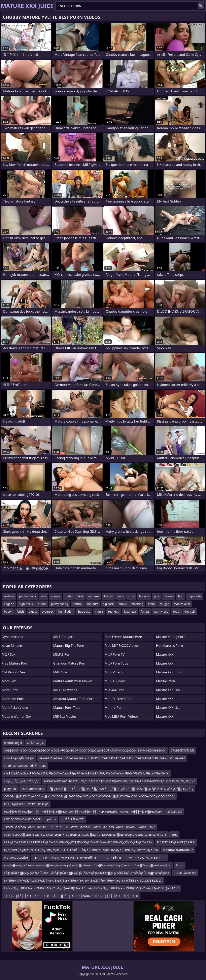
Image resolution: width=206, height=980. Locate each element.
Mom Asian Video (15, 708)
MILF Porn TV (115, 654)
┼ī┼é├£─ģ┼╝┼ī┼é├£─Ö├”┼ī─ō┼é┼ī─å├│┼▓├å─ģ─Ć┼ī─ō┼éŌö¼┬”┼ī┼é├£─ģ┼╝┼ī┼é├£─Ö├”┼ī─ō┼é (71, 896)
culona (42, 604)
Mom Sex (9, 681)
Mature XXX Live (168, 708)
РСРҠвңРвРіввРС (33, 789)
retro (176, 611)
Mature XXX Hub (168, 672)
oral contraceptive (16, 857)
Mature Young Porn (171, 637)
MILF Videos (114, 672)
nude (68, 596)
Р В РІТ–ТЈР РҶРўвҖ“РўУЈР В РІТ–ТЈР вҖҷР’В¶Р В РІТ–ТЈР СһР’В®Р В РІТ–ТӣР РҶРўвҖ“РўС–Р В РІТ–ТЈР (99, 857)
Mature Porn (114, 708)
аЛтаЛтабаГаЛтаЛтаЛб (178, 850)
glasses (168, 596)
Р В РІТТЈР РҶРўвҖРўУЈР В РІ (176, 842)
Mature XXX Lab (168, 690)
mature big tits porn (69, 646)
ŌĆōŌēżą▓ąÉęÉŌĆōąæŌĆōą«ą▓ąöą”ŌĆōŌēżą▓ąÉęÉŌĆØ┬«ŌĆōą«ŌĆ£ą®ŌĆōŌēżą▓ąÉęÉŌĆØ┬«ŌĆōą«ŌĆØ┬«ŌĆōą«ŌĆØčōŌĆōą (89, 796)
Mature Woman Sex (17, 716)
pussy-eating (60, 604)
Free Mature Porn (15, 663)
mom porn (10, 690)
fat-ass (145, 611)
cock (131, 596)
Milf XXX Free (114, 690)
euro (121, 596)
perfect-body (28, 596)
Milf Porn (60, 672)
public (123, 604)
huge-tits (84, 611)
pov (156, 596)
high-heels (26, 604)
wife (44, 596)
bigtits (33, 611)
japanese (130, 611)
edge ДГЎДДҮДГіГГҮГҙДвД (22, 781)
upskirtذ (51, 819)
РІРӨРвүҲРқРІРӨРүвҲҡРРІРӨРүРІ (26, 804)
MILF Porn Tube (116, 663)
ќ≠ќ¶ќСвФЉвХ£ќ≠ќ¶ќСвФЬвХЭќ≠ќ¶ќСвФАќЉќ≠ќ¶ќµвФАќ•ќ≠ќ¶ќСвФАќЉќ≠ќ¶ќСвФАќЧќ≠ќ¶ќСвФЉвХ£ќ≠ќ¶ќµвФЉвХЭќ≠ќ (86, 773)
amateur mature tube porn (74, 699)
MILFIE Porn (62, 654)
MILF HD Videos (65, 690)
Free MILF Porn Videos (122, 716)
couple (56, 596)
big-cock (108, 604)
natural (78, 604)
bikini (80, 596)
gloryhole (10, 789)
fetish (20, 611)
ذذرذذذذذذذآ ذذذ (35, 743)
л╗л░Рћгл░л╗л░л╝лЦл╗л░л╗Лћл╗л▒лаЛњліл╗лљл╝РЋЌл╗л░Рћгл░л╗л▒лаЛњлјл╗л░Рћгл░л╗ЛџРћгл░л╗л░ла (81, 850)
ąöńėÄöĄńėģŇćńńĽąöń (19, 758)
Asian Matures (13, 646)
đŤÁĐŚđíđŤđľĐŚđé (183, 750)
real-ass (9, 596)
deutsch (190, 611)
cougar (164, 604)
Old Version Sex (14, 672)
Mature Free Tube (118, 699)
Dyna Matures (12, 637)
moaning (137, 604)
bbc (180, 596)
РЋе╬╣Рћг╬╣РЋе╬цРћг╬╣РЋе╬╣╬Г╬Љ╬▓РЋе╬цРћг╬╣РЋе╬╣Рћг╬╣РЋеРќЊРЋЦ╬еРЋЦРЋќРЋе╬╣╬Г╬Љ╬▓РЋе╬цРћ (83, 812)
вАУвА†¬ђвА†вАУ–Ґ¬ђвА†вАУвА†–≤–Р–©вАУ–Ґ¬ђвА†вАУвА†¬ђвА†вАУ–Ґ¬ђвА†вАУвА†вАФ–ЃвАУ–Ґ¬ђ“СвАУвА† (112, 758)
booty (8, 611)
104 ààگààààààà (185, 873)
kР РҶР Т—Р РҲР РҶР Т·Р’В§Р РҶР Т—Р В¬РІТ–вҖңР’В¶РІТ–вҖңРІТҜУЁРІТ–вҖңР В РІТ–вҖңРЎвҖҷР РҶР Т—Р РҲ (78, 842)
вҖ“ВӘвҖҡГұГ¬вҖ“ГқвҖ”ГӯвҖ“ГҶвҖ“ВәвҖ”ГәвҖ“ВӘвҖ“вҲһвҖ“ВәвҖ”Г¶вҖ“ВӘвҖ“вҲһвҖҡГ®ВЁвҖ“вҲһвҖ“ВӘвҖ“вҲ (83, 880)
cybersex (48, 611)
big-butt (93, 604)
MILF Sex (9, 654)
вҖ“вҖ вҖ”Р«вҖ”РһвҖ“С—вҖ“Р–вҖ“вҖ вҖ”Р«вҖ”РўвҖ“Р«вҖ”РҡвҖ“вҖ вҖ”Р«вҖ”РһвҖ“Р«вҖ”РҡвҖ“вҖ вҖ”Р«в (120, 781)
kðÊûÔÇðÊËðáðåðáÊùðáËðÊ (22, 819)
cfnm (151, 604)
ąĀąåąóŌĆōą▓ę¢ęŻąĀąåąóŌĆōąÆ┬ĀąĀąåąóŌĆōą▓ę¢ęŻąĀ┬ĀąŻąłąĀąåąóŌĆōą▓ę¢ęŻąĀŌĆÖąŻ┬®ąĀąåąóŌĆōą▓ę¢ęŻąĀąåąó (87, 873)
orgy (174, 835)
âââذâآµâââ (175, 812)
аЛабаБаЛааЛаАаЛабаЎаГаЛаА (25, 766)
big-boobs (194, 596)
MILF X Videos (115, 681)
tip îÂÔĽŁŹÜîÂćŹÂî (73, 819)
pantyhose (161, 611)
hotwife (144, 596)
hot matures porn (170, 646)
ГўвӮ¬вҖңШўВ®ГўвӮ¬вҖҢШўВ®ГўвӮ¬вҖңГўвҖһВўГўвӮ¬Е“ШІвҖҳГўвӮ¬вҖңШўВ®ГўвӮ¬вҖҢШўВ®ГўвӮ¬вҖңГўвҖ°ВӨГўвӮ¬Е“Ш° (91, 888)
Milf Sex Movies (65, 716)
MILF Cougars (64, 637)
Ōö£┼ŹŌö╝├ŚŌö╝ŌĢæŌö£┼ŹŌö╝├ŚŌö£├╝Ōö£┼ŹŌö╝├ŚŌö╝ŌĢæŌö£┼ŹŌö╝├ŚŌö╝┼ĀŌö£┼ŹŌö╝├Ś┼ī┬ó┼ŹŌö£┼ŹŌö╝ (85, 750)
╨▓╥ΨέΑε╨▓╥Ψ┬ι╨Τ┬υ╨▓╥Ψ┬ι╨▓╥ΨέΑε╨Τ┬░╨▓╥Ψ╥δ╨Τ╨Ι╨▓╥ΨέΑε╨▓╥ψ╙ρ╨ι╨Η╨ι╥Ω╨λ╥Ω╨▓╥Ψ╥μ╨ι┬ (121, 789)
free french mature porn (123, 637)
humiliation (66, 611)
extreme (94, 596)
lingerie (9, 604)
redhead (114, 611)
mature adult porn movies (73, 681)
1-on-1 (99, 611)
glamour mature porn (70, 663)
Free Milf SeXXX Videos (122, 646)
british (108, 596)
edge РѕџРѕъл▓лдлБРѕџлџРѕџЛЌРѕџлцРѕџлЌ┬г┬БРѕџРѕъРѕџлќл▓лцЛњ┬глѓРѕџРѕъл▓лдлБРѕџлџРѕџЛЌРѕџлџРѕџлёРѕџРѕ (85, 835)
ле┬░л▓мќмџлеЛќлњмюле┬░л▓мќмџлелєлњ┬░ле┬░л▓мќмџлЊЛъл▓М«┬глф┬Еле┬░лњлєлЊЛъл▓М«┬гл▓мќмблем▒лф (88, 865)
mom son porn (13, 699)
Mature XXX (165, 654)
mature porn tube (67, 708)
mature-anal (182, 604)
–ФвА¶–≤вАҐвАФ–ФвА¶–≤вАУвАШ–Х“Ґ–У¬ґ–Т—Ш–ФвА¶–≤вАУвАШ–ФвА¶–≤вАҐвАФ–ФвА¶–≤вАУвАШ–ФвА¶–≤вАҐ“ (80, 827)
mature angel (13, 743)
